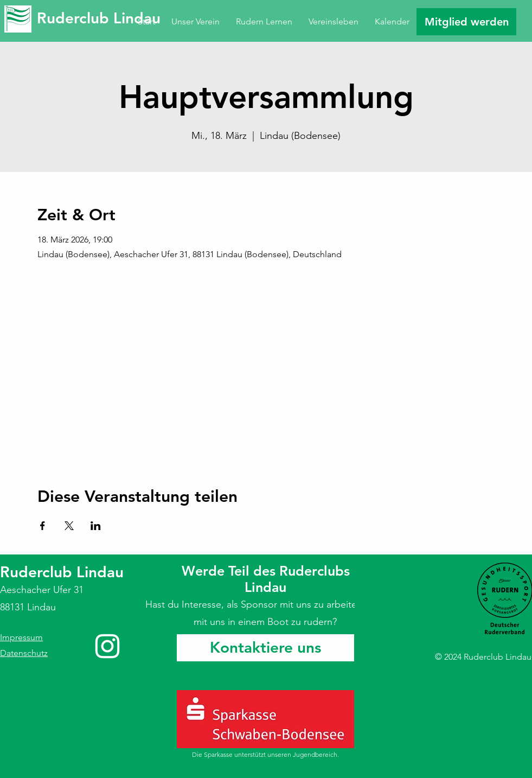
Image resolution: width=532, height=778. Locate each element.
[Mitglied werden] (466, 22)
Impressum (21, 637)
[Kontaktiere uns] (265, 648)
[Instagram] (107, 646)
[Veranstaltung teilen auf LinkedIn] (96, 526)
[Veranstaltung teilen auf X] (69, 526)
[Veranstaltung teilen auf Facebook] (43, 526)
